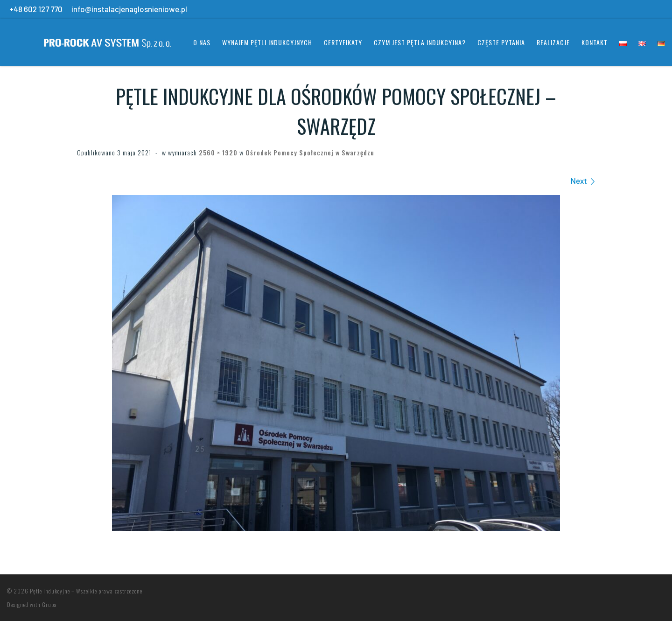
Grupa (49, 604)
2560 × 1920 (217, 152)
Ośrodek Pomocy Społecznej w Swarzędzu (309, 152)
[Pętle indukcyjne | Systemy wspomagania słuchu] (91, 40)
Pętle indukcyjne (50, 591)
